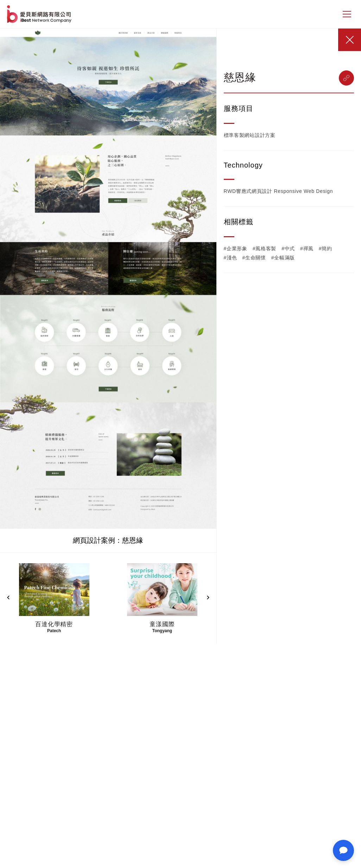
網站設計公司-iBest (40, 14)
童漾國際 (162, 624)
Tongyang (162, 631)
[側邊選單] (347, 14)
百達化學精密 (54, 624)
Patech (54, 631)
